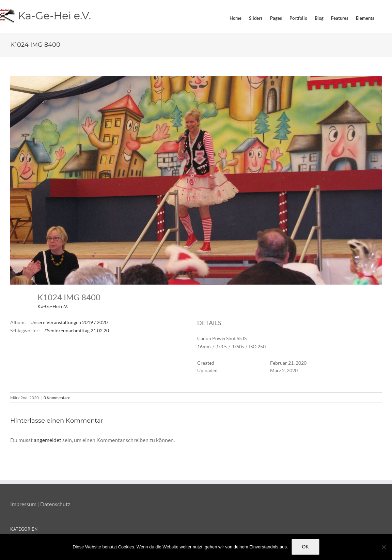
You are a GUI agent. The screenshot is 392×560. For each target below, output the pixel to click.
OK (305, 547)
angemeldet (48, 440)
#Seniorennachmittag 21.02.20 (77, 330)
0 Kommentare (57, 398)
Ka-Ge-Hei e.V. (53, 306)
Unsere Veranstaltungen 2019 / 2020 (69, 322)
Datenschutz (55, 504)
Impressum (23, 504)
